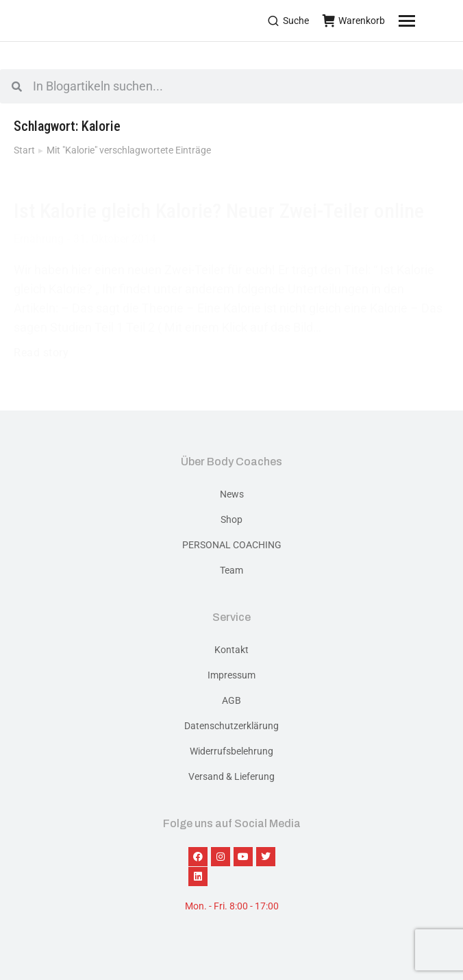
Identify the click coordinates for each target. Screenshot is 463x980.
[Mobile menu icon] (424, 21)
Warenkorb (354, 21)
